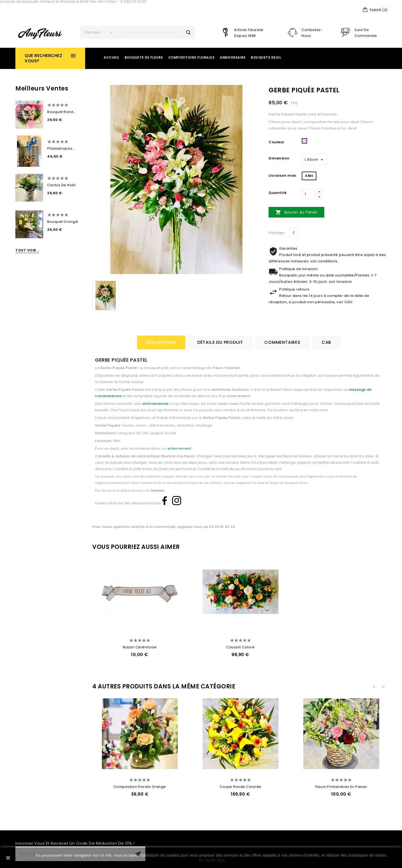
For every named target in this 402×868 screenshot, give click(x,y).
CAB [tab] (326, 342)
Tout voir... (27, 250)
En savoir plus (212, 860)
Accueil (112, 57)
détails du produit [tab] (220, 342)
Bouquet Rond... (62, 112)
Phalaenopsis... (61, 148)
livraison (158, 491)
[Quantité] (308, 194)
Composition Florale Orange (140, 787)
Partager (294, 233)
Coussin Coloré (240, 647)
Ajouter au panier (296, 212)
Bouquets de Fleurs (144, 57)
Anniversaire (233, 57)
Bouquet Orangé (63, 222)
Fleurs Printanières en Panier (341, 787)
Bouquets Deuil (266, 57)
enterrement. (179, 448)
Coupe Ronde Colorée (241, 787)
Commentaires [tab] (282, 342)
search (189, 32)
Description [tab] (161, 342)
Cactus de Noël (61, 185)
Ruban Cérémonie (140, 647)
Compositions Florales (192, 57)
